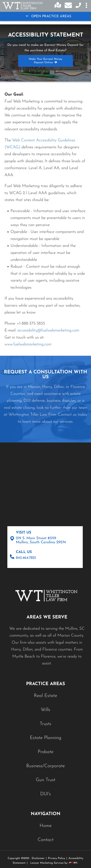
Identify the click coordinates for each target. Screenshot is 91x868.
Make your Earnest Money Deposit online (45, 61)
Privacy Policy (57, 858)
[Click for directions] (59, 7)
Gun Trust (46, 780)
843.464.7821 (26, 558)
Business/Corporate (45, 766)
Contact (46, 840)
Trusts (45, 724)
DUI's (45, 794)
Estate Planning (46, 738)
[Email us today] (68, 6)
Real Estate (45, 696)
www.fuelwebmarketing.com (28, 344)
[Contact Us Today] (77, 7)
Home (46, 826)
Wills (45, 710)
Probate (46, 752)
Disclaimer (38, 858)
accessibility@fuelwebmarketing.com (48, 330)
